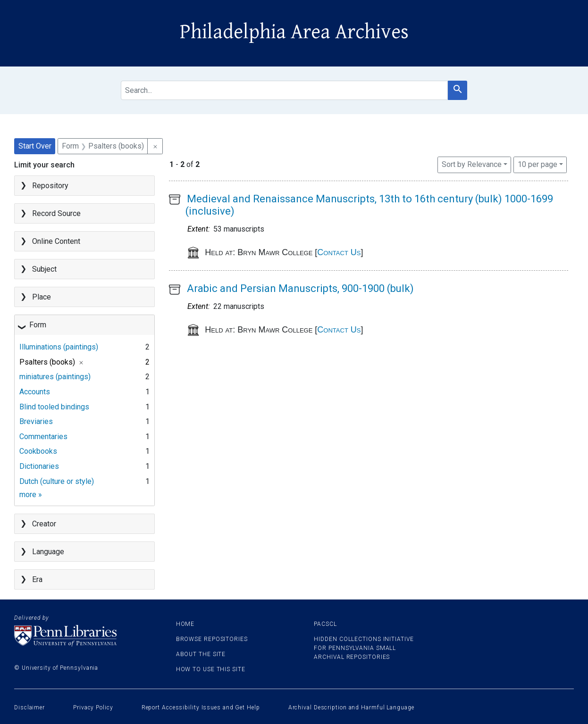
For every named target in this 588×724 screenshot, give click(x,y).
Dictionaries (39, 466)
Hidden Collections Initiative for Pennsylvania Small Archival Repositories (364, 648)
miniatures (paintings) (55, 377)
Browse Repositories (212, 639)
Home (185, 624)
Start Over (35, 146)
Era (37, 579)
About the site (201, 654)
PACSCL (325, 624)
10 (538, 164)
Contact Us (339, 252)
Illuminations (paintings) (59, 347)
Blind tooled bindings (54, 407)
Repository (50, 186)
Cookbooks (38, 451)
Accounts (35, 392)
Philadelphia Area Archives (294, 32)
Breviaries (36, 421)
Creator (44, 524)
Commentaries (43, 437)
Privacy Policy (93, 707)
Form (38, 325)
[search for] (284, 90)
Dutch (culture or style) (57, 481)
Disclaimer (29, 707)
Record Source (56, 213)
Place (42, 297)
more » (31, 495)
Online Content (56, 241)
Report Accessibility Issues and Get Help (201, 707)
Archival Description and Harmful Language (351, 707)
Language (48, 552)
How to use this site (211, 669)
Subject (44, 269)
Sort (472, 164)
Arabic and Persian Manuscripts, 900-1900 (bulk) (300, 288)
